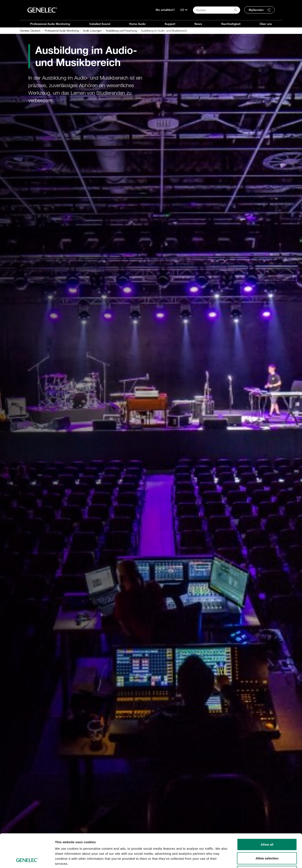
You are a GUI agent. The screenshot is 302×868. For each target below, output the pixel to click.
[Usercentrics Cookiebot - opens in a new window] (27, 860)
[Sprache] (184, 10)
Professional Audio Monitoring (50, 24)
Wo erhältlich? (165, 10)
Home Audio (137, 24)
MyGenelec (256, 10)
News (198, 24)
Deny (267, 840)
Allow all (267, 813)
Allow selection (267, 827)
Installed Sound (100, 24)
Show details (220, 860)
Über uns (266, 24)
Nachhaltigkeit (231, 24)
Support (170, 24)
